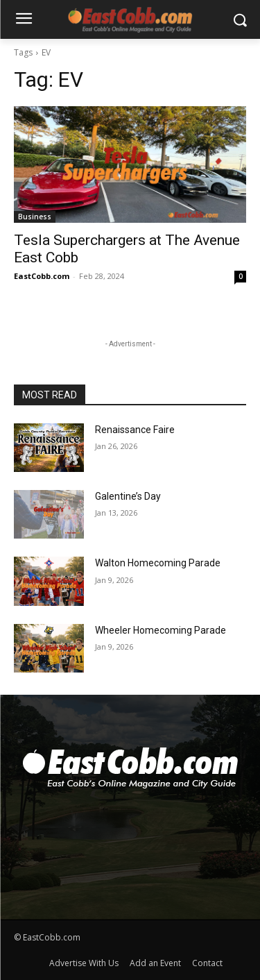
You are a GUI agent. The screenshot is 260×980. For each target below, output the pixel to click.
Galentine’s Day (128, 496)
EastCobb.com (42, 276)
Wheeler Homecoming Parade (161, 630)
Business (35, 217)
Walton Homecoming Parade (158, 563)
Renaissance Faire (135, 430)
